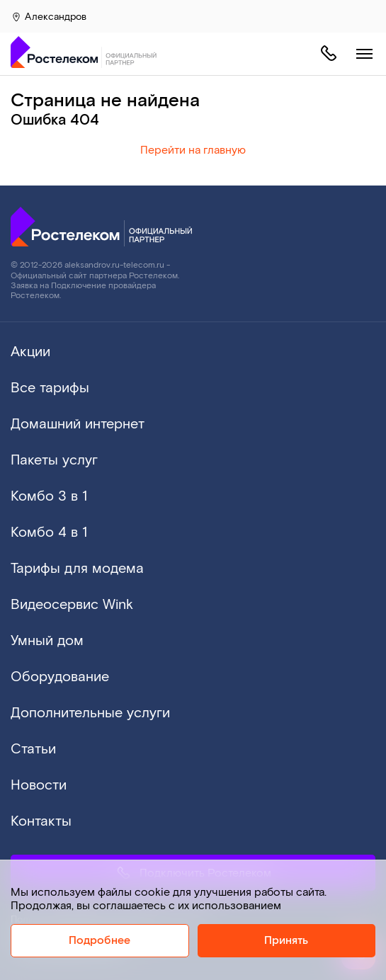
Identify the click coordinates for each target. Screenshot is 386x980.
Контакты (41, 821)
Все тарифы (50, 388)
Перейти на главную (193, 150)
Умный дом (47, 641)
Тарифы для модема (77, 569)
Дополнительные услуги (90, 713)
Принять (286, 941)
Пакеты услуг (54, 460)
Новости (39, 785)
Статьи (33, 749)
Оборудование (60, 677)
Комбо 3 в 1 (49, 496)
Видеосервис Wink (72, 605)
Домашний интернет (78, 424)
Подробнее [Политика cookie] (100, 941)
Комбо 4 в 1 (49, 532)
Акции (30, 352)
